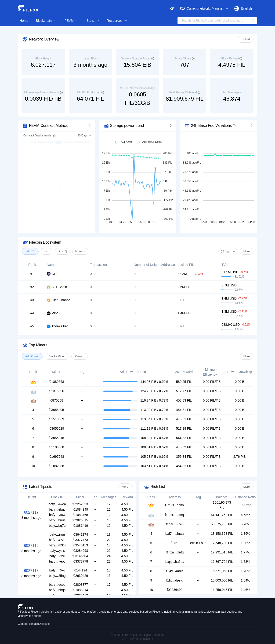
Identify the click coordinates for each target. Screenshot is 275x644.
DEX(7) (62, 251)
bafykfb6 (57, 556)
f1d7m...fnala (175, 534)
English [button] (249, 8)
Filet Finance (58, 300)
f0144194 (80, 570)
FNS (47, 251)
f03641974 (80, 534)
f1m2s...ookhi (175, 505)
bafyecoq (57, 585)
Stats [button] (93, 21)
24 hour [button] (228, 252)
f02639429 (80, 576)
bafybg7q (57, 526)
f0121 (175, 543)
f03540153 (80, 545)
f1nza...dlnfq (175, 552)
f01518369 (56, 419)
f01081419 (80, 526)
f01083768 (80, 515)
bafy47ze (57, 540)
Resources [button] (117, 21)
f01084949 (80, 509)
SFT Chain (57, 287)
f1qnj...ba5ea (175, 562)
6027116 (31, 546)
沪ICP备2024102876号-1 (137, 639)
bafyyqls (57, 551)
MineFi (54, 313)
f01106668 (56, 447)
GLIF (53, 274)
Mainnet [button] (220, 8)
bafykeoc (57, 561)
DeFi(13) (30, 251)
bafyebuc (57, 509)
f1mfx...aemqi (175, 515)
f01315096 (56, 391)
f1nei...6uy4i (175, 524)
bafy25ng (57, 576)
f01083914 (80, 590)
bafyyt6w (57, 515)
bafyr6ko (57, 570)
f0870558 (56, 400)
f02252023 (80, 504)
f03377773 (80, 540)
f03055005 (56, 410)
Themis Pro (58, 326)
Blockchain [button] (46, 21)
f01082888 (56, 466)
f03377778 (80, 561)
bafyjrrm (57, 534)
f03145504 (80, 556)
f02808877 (80, 585)
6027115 (31, 571)
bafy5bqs (57, 590)
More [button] (80, 251)
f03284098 (80, 551)
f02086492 (175, 590)
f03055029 (56, 428)
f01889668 (56, 382)
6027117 (31, 512)
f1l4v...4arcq (175, 571)
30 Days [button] (84, 135)
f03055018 (56, 438)
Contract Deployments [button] (40, 135)
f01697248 (56, 457)
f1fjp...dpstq (175, 580)
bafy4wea (57, 504)
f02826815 (80, 520)
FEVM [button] (72, 21)
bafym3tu (57, 545)
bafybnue (57, 520)
